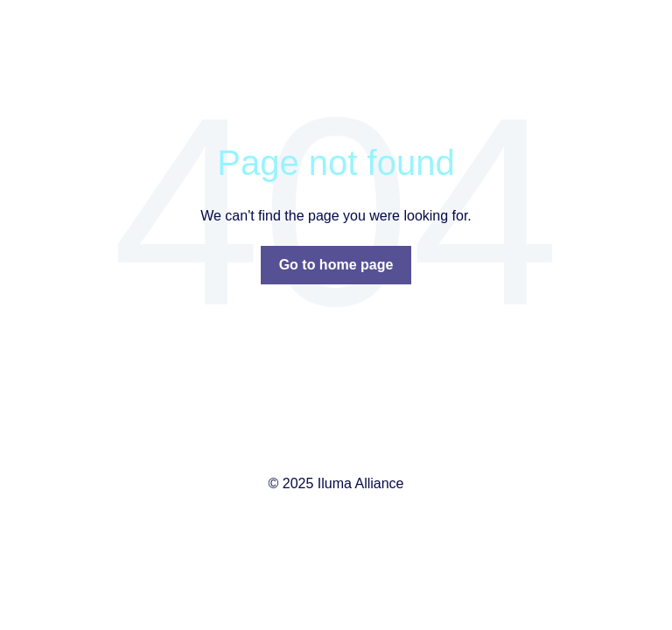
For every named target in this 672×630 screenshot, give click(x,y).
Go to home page (336, 265)
